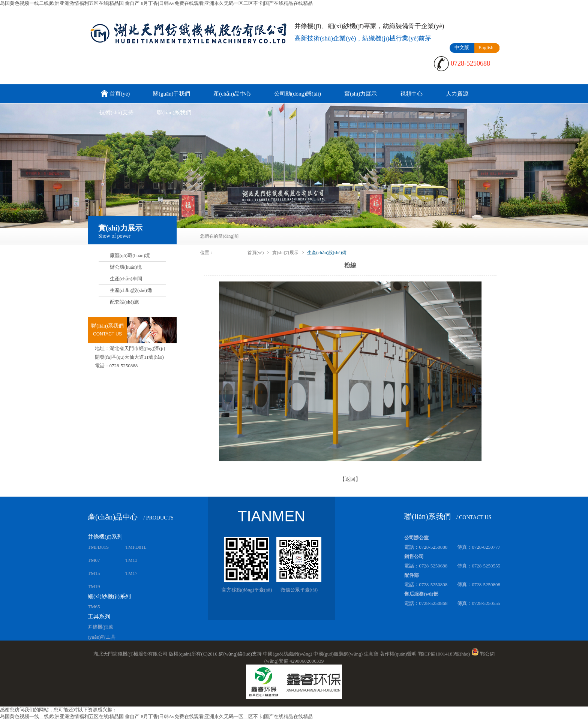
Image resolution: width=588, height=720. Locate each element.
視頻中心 (411, 94)
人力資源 (457, 94)
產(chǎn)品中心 (232, 94)
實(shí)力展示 (361, 94)
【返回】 (350, 479)
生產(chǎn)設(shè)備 (131, 290)
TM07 (94, 560)
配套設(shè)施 (124, 302)
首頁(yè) (115, 94)
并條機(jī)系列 (105, 537)
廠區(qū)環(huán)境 (130, 255)
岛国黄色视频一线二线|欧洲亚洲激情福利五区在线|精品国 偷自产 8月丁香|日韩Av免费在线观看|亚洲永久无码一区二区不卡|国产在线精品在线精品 (156, 3)
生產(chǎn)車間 (126, 279)
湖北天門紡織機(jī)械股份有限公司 (130, 654)
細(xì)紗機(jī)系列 (109, 596)
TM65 (94, 607)
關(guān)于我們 (172, 94)
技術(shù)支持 (116, 112)
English (486, 47)
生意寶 (371, 654)
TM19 (94, 586)
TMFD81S (98, 547)
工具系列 (99, 617)
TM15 (94, 573)
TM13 (131, 560)
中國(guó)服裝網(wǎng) (338, 654)
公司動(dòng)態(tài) (298, 94)
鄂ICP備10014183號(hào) (444, 654)
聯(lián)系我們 (174, 112)
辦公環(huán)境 (126, 267)
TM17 (131, 573)
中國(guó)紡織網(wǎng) (287, 654)
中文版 (462, 47)
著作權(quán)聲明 (398, 654)
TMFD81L (136, 547)
